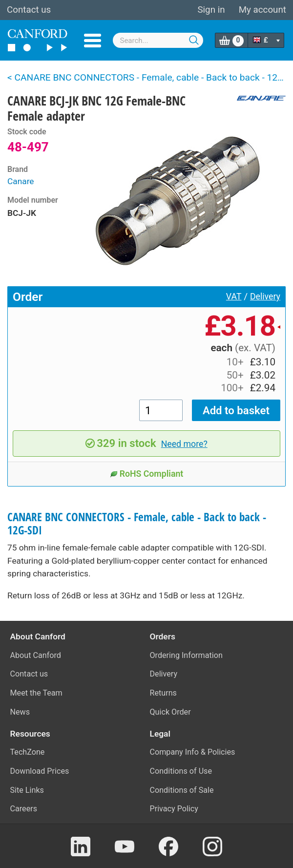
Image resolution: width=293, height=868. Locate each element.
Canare (21, 181)
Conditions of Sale (182, 790)
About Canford (36, 655)
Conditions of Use (181, 771)
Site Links (27, 790)
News (20, 712)
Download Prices (40, 771)
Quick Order (170, 712)
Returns (163, 693)
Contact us (29, 10)
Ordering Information (186, 655)
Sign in (211, 10)
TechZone (28, 752)
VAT (234, 296)
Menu (93, 41)
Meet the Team (36, 693)
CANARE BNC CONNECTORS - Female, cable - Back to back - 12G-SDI (137, 524)
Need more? (184, 444)
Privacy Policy (174, 809)
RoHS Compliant (147, 474)
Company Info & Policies (193, 752)
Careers (24, 809)
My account (262, 10)
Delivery (265, 296)
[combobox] (158, 40)
